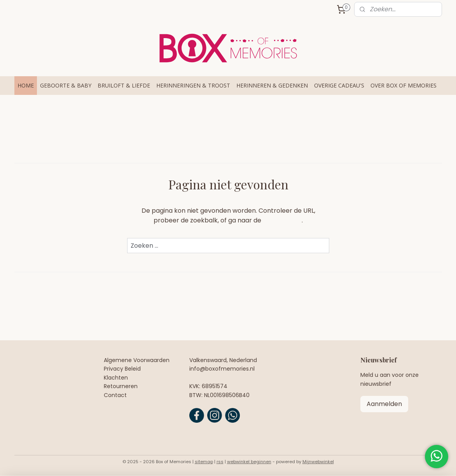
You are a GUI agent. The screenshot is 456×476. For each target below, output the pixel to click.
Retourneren (121, 386)
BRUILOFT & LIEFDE (124, 85)
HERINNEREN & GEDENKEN (272, 85)
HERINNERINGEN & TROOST (193, 85)
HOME (26, 85)
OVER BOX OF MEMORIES (404, 85)
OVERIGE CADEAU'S (339, 85)
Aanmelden (384, 404)
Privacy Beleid (122, 369)
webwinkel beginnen (249, 462)
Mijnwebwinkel (318, 462)
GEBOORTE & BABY (66, 85)
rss (220, 462)
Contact (115, 395)
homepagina (282, 220)
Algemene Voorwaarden (137, 360)
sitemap (204, 462)
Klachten (116, 378)
